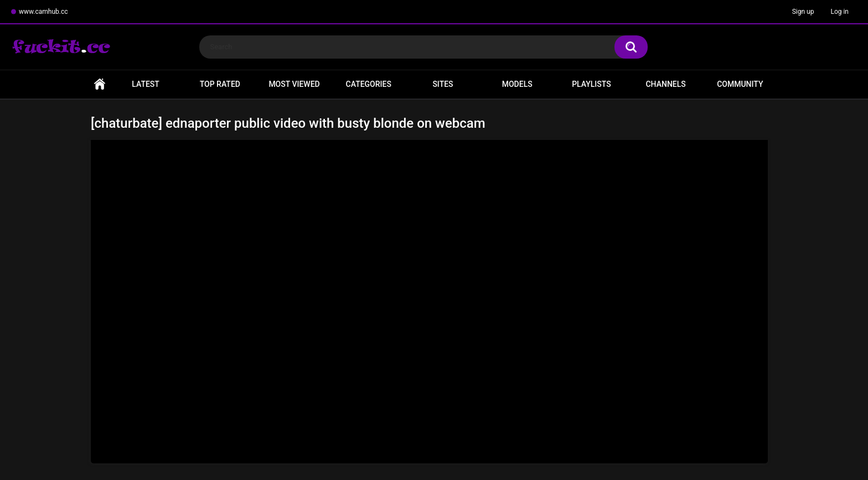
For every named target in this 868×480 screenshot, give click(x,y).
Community (740, 84)
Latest (146, 84)
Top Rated (220, 84)
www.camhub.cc (43, 12)
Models (517, 84)
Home (100, 84)
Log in (839, 12)
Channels (665, 84)
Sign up (803, 12)
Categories (369, 84)
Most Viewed (294, 84)
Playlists (591, 84)
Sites (443, 84)
